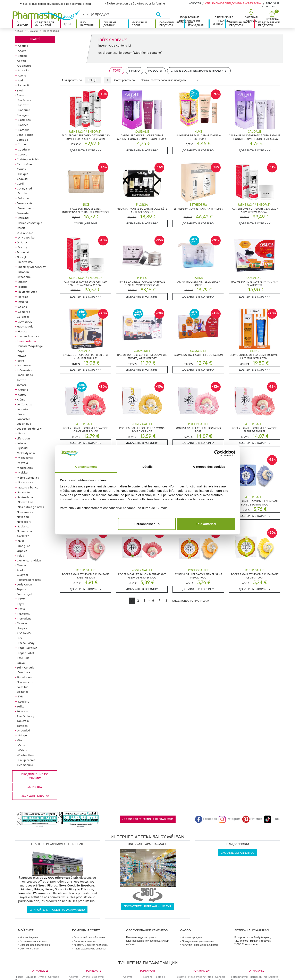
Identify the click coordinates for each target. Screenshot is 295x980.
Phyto (22, 609)
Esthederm (24, 277)
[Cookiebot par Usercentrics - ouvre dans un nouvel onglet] (217, 453)
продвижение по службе (35, 776)
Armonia (23, 70)
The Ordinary (26, 716)
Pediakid (160, 977)
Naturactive (271, 977)
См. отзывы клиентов (238, 853)
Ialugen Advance (28, 336)
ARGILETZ (23, 536)
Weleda (23, 750)
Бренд (92, 80)
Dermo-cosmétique (30, 223)
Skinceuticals (25, 682)
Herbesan (256, 977)
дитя (67, 24)
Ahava (22, 51)
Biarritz (21, 95)
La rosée (22, 409)
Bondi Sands (25, 135)
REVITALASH (25, 633)
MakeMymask (26, 453)
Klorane (23, 390)
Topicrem (23, 721)
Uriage (22, 735)
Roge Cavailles (27, 648)
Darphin (23, 193)
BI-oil (20, 90)
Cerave (23, 154)
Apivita (21, 61)
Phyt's (21, 604)
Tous (117, 71)
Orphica (22, 551)
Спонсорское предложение (35, 945)
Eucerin (23, 282)
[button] (251, 16)
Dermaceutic (25, 203)
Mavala (23, 463)
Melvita (23, 472)
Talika (21, 706)
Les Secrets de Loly (29, 429)
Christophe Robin (28, 159)
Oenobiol (221, 977)
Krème (21, 399)
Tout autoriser (206, 524)
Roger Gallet (26, 653)
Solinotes (23, 692)
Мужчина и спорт (140, 24)
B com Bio (24, 85)
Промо (134, 71)
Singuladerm (25, 677)
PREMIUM (23, 614)
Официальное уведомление (198, 941)
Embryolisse (25, 262)
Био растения (87, 24)
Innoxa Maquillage (30, 346)
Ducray (22, 247)
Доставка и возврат (85, 941)
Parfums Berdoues (29, 580)
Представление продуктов (269, 24)
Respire (23, 628)
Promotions (24, 618)
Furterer (23, 302)
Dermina (23, 218)
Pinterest (252, 819)
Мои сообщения (29, 937)
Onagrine (24, 546)
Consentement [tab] (86, 467)
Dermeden (24, 213)
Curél (20, 184)
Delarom (23, 198)
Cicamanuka (25, 765)
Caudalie (24, 149)
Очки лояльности (29, 949)
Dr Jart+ (22, 242)
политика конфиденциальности (200, 945)
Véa (19, 740)
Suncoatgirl (24, 594)
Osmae (21, 565)
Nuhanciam (24, 531)
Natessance (26, 482)
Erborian (23, 272)
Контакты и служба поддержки (91, 945)
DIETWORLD (25, 233)
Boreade (22, 140)
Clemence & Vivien (29, 560)
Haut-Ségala (25, 326)
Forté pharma (239, 977)
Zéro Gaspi (273, 3)
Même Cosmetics (28, 478)
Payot (22, 599)
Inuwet (21, 356)
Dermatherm (26, 208)
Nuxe (21, 541)
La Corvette (24, 404)
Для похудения (196, 24)
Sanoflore (24, 672)
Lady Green (24, 584)
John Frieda (26, 375)
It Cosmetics (25, 370)
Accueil (19, 31)
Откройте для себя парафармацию (57, 910)
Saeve (21, 663)
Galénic (23, 307)
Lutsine (21, 443)
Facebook (206, 819)
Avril (21, 80)
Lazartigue (24, 424)
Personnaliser (147, 524)
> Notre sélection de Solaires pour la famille (135, 3)
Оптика (218, 24)
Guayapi (22, 575)
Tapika (21, 589)
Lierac (22, 433)
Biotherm (24, 130)
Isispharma (24, 365)
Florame (23, 297)
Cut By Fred (24, 188)
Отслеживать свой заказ (33, 941)
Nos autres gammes (31, 507)
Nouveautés (25, 512)
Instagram (229, 819)
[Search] (118, 14)
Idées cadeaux (27, 341)
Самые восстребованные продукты (199, 71)
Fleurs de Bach (27, 292)
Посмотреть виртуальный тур (147, 906)
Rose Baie (23, 658)
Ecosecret (23, 252)
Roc (20, 638)
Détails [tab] (147, 467)
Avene (22, 75)
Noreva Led (26, 502)
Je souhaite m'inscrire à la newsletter (148, 819)
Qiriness (22, 623)
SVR (20, 696)
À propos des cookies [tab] (209, 467)
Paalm (21, 570)
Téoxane (22, 711)
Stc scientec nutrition (200, 977)
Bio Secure (25, 100)
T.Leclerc (23, 702)
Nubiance (23, 526)
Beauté (35, 39)
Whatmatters (26, 755)
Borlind (22, 56)
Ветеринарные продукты (239, 24)
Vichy (21, 745)
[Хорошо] (163, 14)
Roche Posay (26, 643)
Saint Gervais (25, 667)
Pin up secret (26, 760)
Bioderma (24, 110)
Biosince (23, 125)
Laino (21, 414)
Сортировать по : (125, 80)
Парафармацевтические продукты (172, 24)
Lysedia (23, 448)
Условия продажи (192, 937)
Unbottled (23, 730)
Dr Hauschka (26, 237)
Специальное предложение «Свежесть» (233, 3)
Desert (21, 228)
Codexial (23, 179)
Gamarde (24, 312)
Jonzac (21, 380)
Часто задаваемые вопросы (90, 949)
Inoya (20, 351)
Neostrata (23, 492)
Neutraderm (25, 497)
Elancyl (21, 257)
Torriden (22, 726)
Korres (22, 395)
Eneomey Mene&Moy (32, 267)
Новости (195, 3)
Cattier (22, 144)
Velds (20, 556)
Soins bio (23, 687)
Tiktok (272, 819)
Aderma (23, 46)
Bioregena (24, 115)
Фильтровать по (72, 80)
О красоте (22, 24)
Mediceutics (25, 468)
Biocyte (181, 977)
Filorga (22, 287)
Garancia (23, 317)
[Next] (191, 601)
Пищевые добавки (110, 24)
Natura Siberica (28, 487)
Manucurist (25, 458)
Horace (23, 331)
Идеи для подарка (35, 796)
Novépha (23, 517)
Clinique (23, 174)
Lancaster (23, 419)
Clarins (21, 169)
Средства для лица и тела (44, 24)
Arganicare (24, 66)
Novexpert (24, 522)
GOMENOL (25, 322)
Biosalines (24, 120)
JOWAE (22, 385)
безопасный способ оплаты (89, 937)
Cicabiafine (24, 164)
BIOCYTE (23, 105)
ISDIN (20, 361)
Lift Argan (23, 438)
